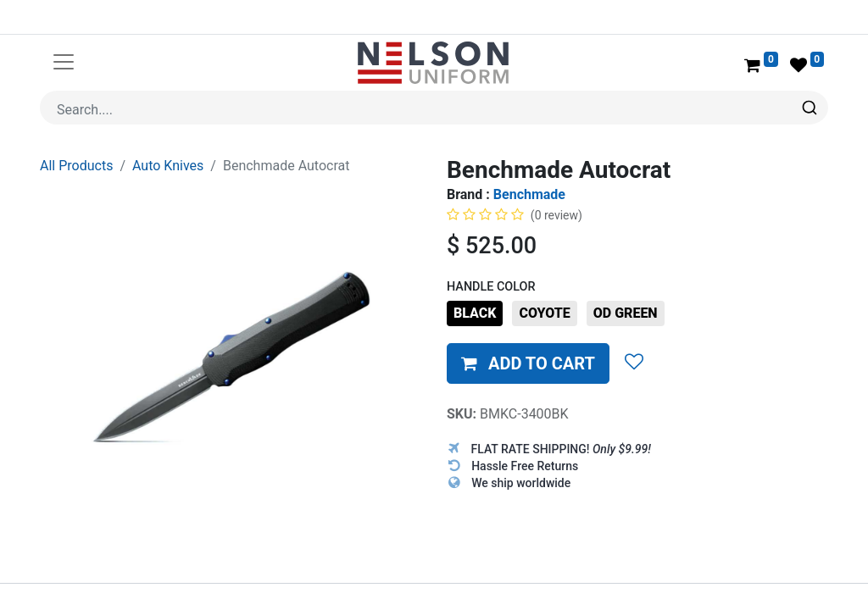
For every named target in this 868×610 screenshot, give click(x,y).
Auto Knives (168, 166)
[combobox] (434, 108)
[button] (528, 363)
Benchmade (529, 194)
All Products (76, 166)
